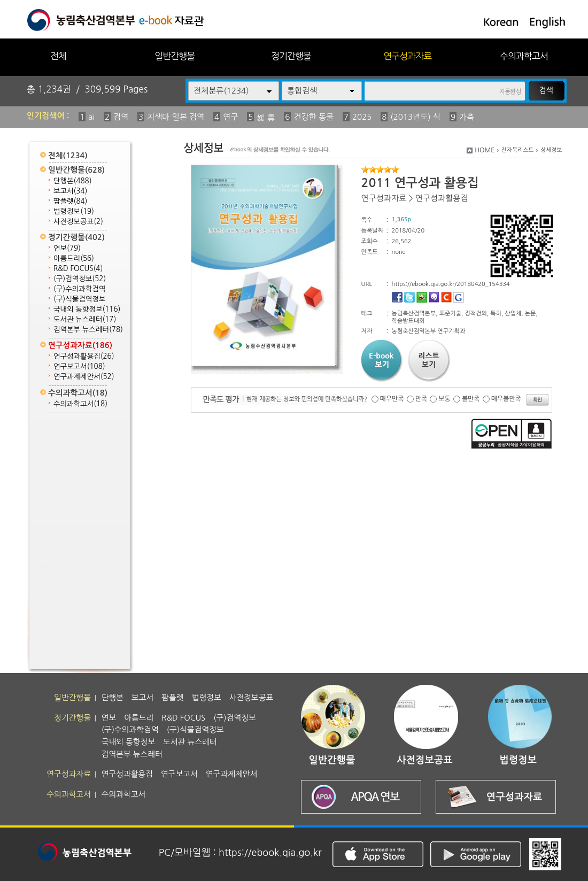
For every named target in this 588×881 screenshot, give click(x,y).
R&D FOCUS (78, 269)
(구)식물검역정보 (79, 299)
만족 (421, 399)
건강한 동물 (314, 117)
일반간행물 (175, 56)
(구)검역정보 (80, 279)
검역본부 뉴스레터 (88, 330)
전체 (58, 56)
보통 (444, 399)
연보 (67, 248)
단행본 (73, 181)
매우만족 (392, 399)
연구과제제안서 (84, 377)
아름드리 (74, 258)
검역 (121, 117)
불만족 (471, 399)
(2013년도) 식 (415, 117)
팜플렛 (70, 201)
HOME (485, 150)
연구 (230, 117)
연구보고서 (79, 366)
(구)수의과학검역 (79, 289)
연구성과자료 (407, 56)
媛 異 (266, 118)
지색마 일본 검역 (176, 117)
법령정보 (74, 211)
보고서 (70, 191)
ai (91, 117)
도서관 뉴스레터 (85, 319)
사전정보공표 (78, 222)
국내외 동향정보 (87, 309)
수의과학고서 (524, 56)
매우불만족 (506, 399)
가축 (467, 117)
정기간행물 (291, 56)
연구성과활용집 (84, 356)
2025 (362, 117)
